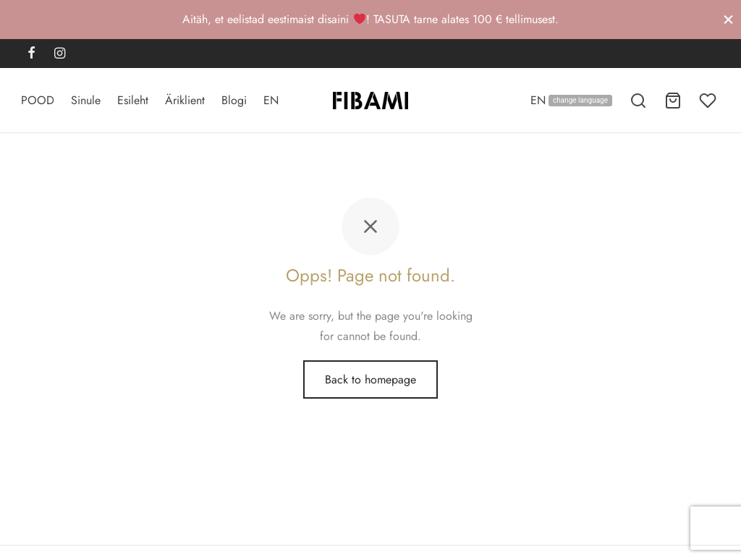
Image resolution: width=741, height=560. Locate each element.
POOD (38, 100)
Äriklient (185, 100)
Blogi (234, 100)
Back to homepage (370, 382)
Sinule (86, 100)
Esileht (133, 100)
